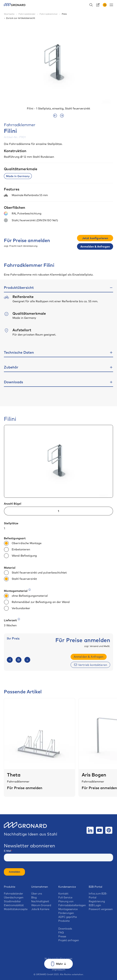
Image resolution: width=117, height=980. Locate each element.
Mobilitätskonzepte (16, 909)
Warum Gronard (41, 905)
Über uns (37, 894)
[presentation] (55, 116)
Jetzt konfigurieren (95, 238)
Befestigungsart (15, 538)
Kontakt (63, 894)
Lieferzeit (12, 620)
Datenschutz (59, 966)
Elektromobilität (14, 905)
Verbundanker (17, 609)
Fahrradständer (13, 894)
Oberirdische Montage (23, 543)
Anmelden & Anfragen (95, 247)
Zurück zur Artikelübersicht (19, 18)
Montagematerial (17, 591)
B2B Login (95, 905)
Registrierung (97, 901)
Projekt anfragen (69, 940)
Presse (62, 936)
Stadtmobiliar (12, 901)
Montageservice (68, 909)
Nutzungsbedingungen (58, 959)
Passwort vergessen (101, 909)
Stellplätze (11, 523)
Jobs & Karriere (40, 909)
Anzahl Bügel (13, 504)
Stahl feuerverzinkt (20, 579)
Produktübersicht (19, 288)
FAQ (61, 932)
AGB (59, 962)
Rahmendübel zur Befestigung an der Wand (37, 602)
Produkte (10, 887)
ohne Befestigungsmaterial (26, 596)
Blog (34, 897)
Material (10, 568)
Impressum (58, 969)
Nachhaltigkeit (40, 901)
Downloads (13, 382)
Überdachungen (14, 897)
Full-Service (65, 897)
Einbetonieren (17, 550)
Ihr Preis (13, 638)
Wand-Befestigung (20, 556)
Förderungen (66, 913)
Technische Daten (19, 352)
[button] (102, 66)
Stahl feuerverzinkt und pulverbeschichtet (35, 573)
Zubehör (11, 367)
